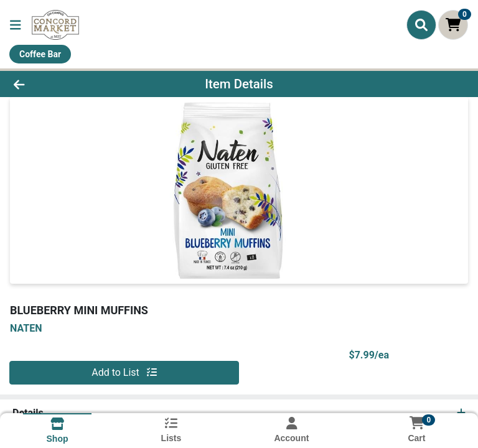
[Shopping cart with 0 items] (453, 25)
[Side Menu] (16, 25)
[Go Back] (67, 84)
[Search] (421, 25)
